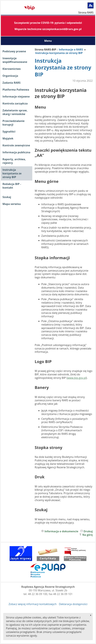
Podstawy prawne (14, 51)
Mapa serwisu (12, 204)
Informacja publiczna (16, 152)
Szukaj (7, 197)
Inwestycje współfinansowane (15, 60)
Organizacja (10, 76)
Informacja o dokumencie (61, 531)
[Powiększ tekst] (91, 5)
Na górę (88, 535)
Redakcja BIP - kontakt (12, 186)
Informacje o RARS (71, 50)
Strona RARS (86, 12)
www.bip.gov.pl (77, 378)
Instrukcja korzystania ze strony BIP (12, 173)
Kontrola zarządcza (15, 103)
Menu (48, 41)
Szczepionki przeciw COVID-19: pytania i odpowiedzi (48, 23)
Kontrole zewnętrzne (16, 145)
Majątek (8, 138)
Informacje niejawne (16, 97)
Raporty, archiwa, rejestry (14, 161)
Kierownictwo (12, 69)
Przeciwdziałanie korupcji (13, 123)
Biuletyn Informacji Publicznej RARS (13, 8)
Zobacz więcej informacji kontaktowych (33, 604)
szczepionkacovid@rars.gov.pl (62, 29)
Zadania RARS (12, 83)
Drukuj (88, 531)
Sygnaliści (9, 132)
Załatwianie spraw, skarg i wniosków (15, 112)
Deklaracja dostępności (73, 604)
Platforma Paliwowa (16, 90)
